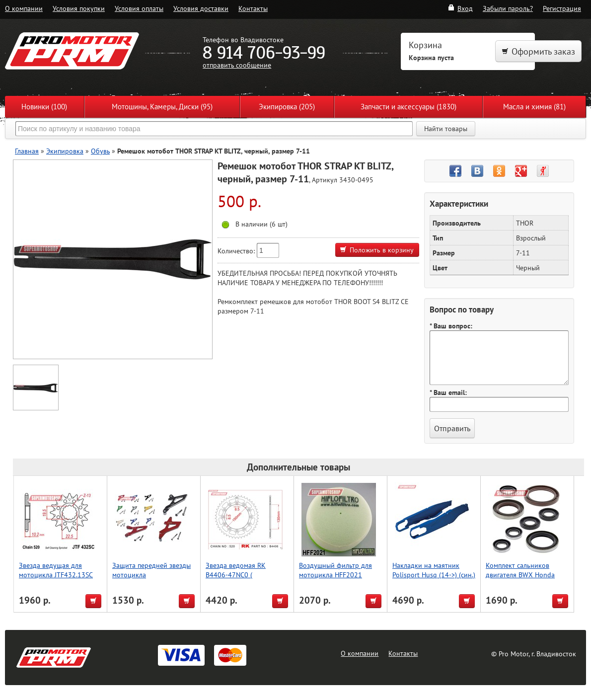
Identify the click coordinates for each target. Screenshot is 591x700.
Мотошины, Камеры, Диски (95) (162, 107)
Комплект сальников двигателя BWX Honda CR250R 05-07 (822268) (522, 575)
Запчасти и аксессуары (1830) (408, 107)
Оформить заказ (538, 51)
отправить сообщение (237, 65)
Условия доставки (201, 8)
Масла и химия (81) (534, 107)
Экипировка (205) (287, 107)
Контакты (253, 8)
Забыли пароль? (508, 8)
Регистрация (562, 8)
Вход (460, 8)
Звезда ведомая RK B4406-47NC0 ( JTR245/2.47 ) (236, 575)
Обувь (100, 151)
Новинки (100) (44, 107)
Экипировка (65, 151)
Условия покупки (79, 8)
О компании (24, 8)
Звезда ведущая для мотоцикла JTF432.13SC (56, 570)
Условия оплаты (139, 8)
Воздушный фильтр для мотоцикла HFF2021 (335, 570)
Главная (27, 151)
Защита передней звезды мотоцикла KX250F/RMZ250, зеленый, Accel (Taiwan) (153, 579)
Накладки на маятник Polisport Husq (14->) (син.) (434, 570)
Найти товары (446, 129)
